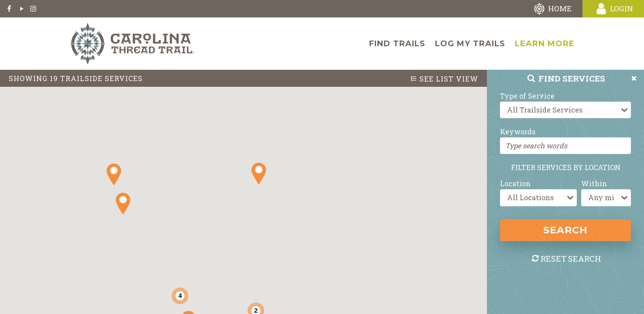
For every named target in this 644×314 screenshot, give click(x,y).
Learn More (545, 44)
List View (444, 79)
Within (594, 183)
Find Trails (397, 44)
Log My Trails (470, 44)
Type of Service (527, 96)
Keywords (518, 131)
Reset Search (566, 259)
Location (515, 183)
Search (565, 230)
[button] (123, 204)
